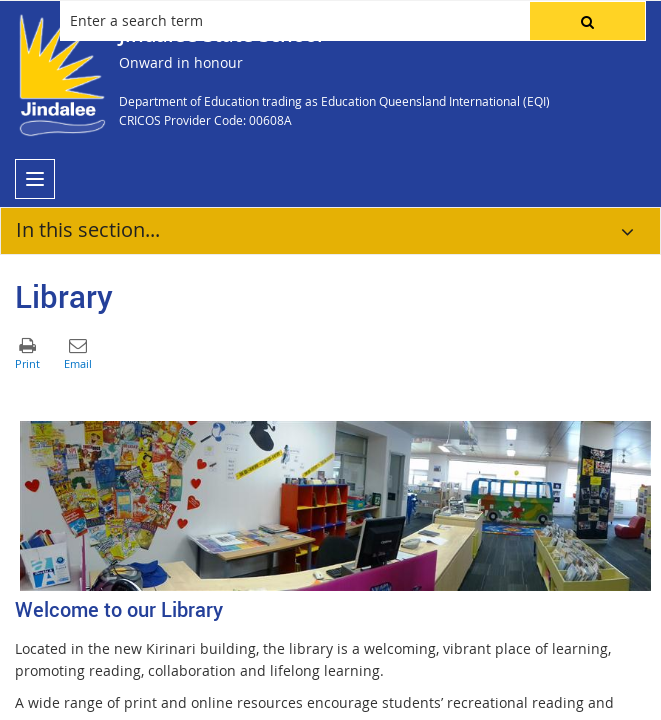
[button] (587, 21)
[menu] (35, 179)
